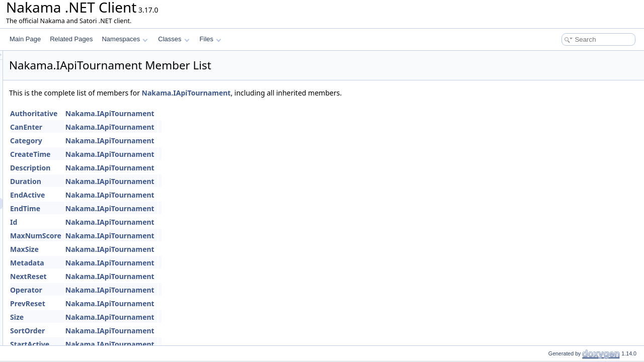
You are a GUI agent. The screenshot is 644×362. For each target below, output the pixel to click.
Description (156, 168)
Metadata (153, 263)
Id (139, 222)
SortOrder (153, 331)
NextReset (154, 276)
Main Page (25, 39)
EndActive (153, 195)
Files (211, 39)
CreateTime (156, 154)
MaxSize (150, 249)
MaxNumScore (162, 236)
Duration (151, 181)
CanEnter (152, 127)
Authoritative (159, 113)
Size (143, 317)
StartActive (155, 344)
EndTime (151, 208)
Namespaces (125, 39)
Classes (174, 39)
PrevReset (153, 303)
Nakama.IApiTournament (312, 93)
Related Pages (71, 39)
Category (152, 141)
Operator (152, 290)
